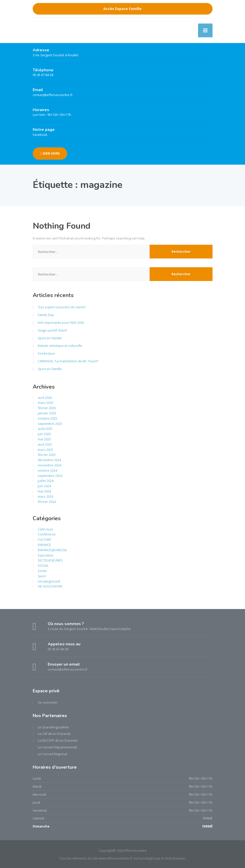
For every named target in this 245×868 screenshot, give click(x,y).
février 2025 (47, 455)
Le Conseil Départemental (57, 747)
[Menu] (205, 30)
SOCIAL (43, 565)
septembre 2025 (50, 424)
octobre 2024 (47, 470)
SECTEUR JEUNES (50, 560)
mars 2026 (45, 403)
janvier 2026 (47, 413)
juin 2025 (44, 434)
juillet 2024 (46, 481)
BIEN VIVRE (50, 153)
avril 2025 (45, 444)
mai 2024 (44, 491)
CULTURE (44, 539)
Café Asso (45, 529)
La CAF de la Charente (54, 734)
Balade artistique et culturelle (60, 346)
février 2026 (47, 408)
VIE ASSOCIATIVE (50, 586)
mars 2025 (45, 450)
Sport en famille (50, 338)
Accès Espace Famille (122, 9)
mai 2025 (44, 439)
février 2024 (47, 502)
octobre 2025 (47, 418)
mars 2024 (45, 496)
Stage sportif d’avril (52, 330)
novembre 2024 (49, 465)
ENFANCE (44, 545)
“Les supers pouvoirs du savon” (62, 307)
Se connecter (48, 702)
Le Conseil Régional (52, 754)
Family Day (46, 315)
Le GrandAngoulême (53, 727)
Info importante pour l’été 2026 (61, 323)
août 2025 (45, 429)
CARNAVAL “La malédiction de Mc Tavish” (68, 361)
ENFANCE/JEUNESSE (52, 550)
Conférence (47, 534)
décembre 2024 (49, 460)
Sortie (42, 571)
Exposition (46, 555)
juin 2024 (44, 486)
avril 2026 (45, 398)
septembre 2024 (50, 476)
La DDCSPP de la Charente (58, 740)
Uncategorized (49, 581)
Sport (42, 576)
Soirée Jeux (46, 353)
